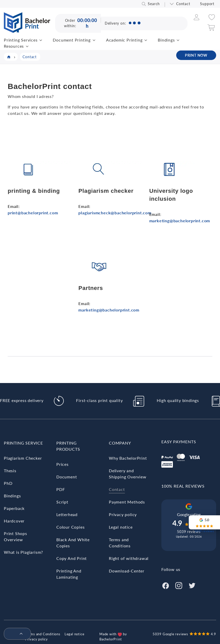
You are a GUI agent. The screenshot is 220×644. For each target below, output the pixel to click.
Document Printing (72, 40)
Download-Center (127, 571)
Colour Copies (70, 527)
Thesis (10, 471)
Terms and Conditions (43, 634)
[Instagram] (179, 585)
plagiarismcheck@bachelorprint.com (115, 213)
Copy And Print (72, 558)
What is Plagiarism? (23, 552)
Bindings (166, 40)
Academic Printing (124, 40)
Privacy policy (123, 514)
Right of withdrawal (129, 558)
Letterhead (67, 514)
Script (62, 502)
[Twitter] (192, 585)
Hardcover (14, 521)
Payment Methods (127, 502)
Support (207, 4)
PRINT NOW (196, 55)
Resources (14, 46)
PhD (8, 483)
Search (154, 4)
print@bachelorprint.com (33, 213)
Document (67, 477)
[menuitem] (15, 634)
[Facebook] (165, 585)
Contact (183, 4)
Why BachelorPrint (128, 458)
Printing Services (21, 40)
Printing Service (23, 443)
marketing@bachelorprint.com (180, 221)
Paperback (14, 508)
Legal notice (121, 527)
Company (120, 443)
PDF (61, 489)
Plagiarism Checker (23, 458)
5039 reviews (189, 532)
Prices (62, 464)
